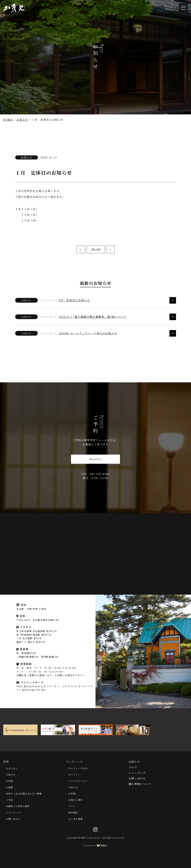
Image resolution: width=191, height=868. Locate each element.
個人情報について (140, 784)
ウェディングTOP (78, 768)
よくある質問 (76, 819)
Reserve (96, 459)
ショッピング (13, 813)
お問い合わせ (13, 819)
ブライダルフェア (78, 781)
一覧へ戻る (96, 249)
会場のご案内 (76, 800)
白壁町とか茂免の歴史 (18, 806)
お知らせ (22, 120)
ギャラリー (74, 775)
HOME (8, 120)
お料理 (9, 781)
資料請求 (73, 813)
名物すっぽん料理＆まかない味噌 (24, 794)
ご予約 (9, 800)
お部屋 (9, 787)
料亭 (6, 762)
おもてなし (12, 768)
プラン (72, 806)
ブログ (133, 767)
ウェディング (74, 762)
